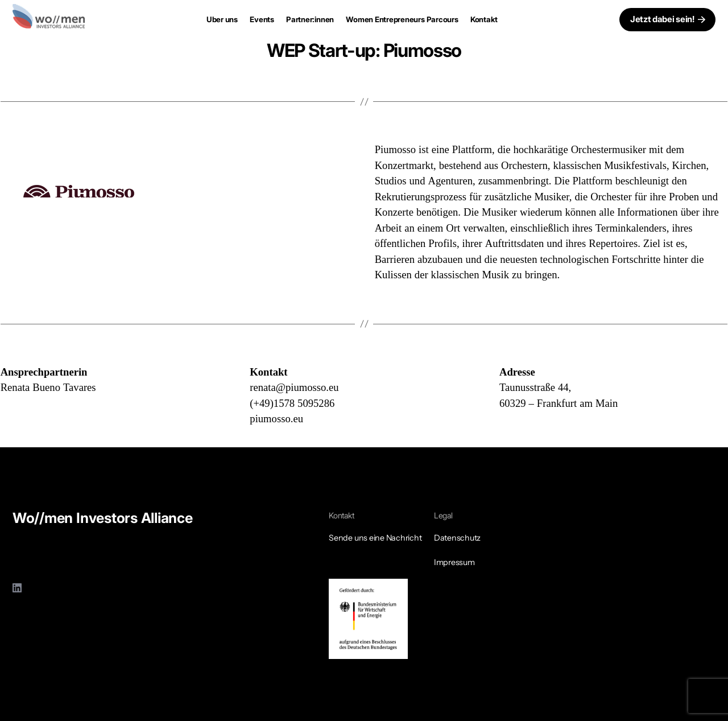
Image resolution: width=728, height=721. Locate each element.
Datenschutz (457, 538)
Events (262, 19)
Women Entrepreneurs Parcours (402, 19)
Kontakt (484, 19)
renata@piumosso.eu (294, 388)
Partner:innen (310, 19)
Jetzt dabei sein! (662, 19)
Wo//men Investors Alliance (103, 518)
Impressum (454, 562)
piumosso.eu (276, 419)
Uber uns (222, 19)
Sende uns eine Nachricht (375, 538)
